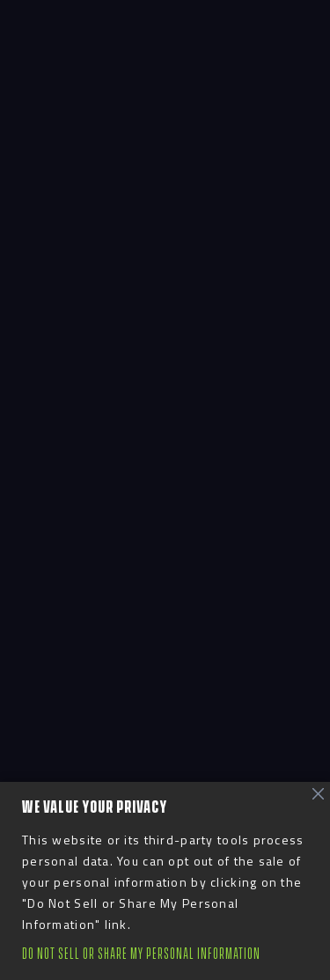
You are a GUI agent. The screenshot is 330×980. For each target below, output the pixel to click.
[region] (165, 881)
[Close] (319, 794)
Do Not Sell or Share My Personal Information (141, 954)
